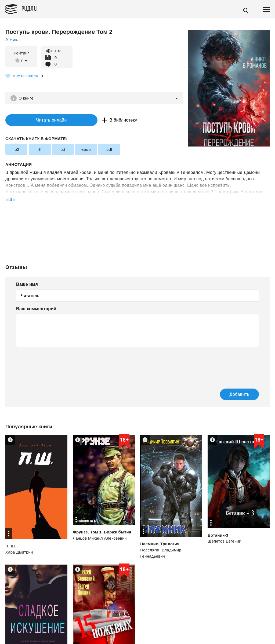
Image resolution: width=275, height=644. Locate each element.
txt (63, 150)
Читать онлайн (39, 120)
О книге (27, 98)
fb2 (16, 150)
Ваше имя (27, 285)
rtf (40, 150)
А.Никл (13, 40)
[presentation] (57, 364)
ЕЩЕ (10, 200)
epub (86, 150)
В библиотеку (99, 120)
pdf (109, 150)
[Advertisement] (137, 225)
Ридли (31, 8)
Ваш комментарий (36, 309)
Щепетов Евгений (225, 542)
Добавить (234, 395)
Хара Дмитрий (19, 552)
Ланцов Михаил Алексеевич (100, 539)
